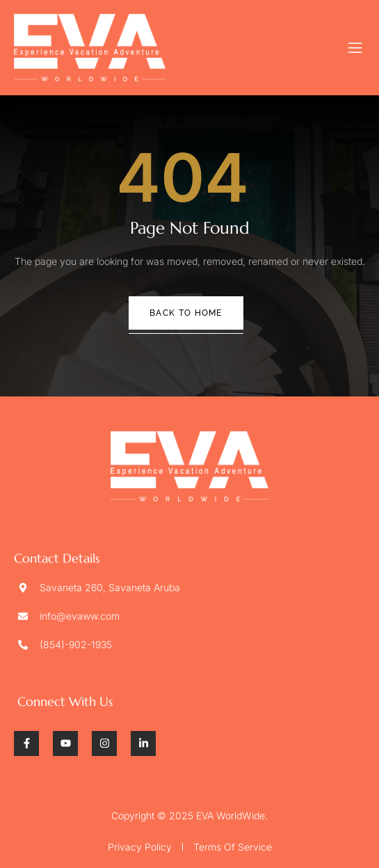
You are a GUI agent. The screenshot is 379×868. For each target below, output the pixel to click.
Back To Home (186, 313)
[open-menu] (356, 48)
